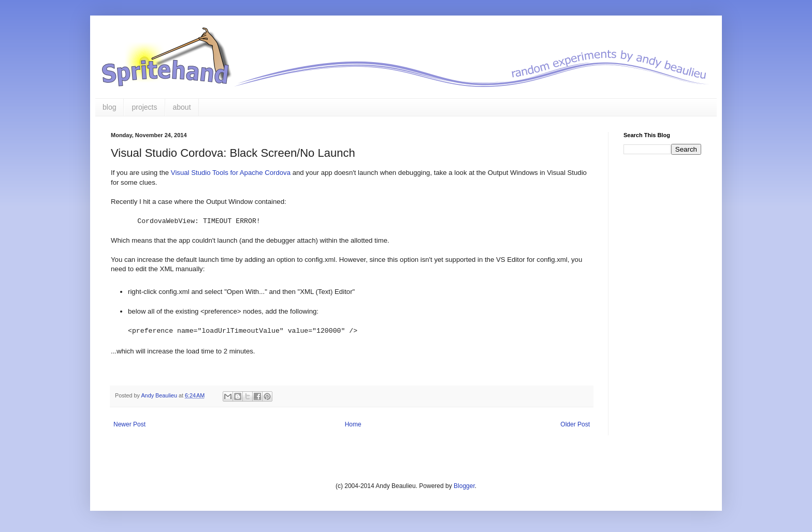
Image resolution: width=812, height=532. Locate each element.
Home (353, 424)
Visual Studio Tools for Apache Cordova (231, 173)
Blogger (464, 486)
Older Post (575, 424)
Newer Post (129, 424)
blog (109, 107)
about (182, 107)
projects (144, 107)
